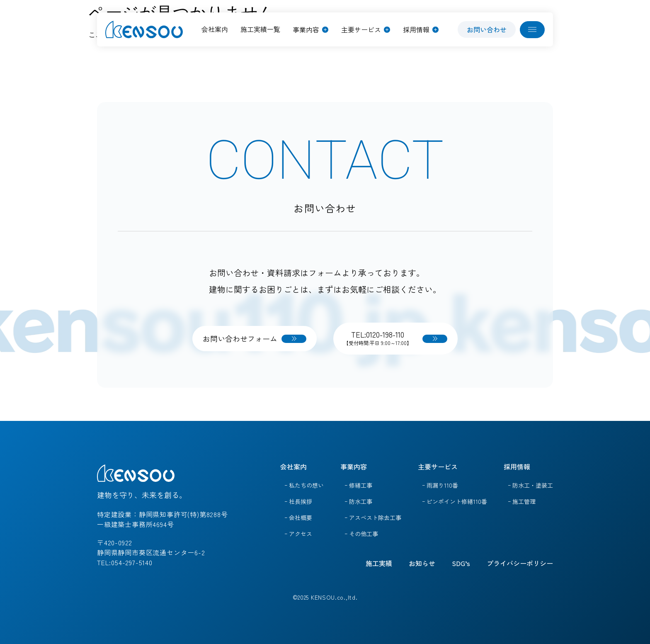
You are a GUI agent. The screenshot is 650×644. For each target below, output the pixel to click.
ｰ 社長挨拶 (298, 501)
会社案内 (293, 467)
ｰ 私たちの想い (304, 485)
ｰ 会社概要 (298, 518)
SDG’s (461, 563)
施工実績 (379, 563)
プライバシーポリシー (520, 563)
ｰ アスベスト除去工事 (373, 518)
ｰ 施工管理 (522, 501)
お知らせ (422, 563)
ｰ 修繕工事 (358, 485)
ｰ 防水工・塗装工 (530, 485)
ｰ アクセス (298, 534)
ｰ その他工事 (361, 534)
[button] (310, 29)
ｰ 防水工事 (358, 501)
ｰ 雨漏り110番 (440, 485)
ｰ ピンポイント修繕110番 (455, 501)
